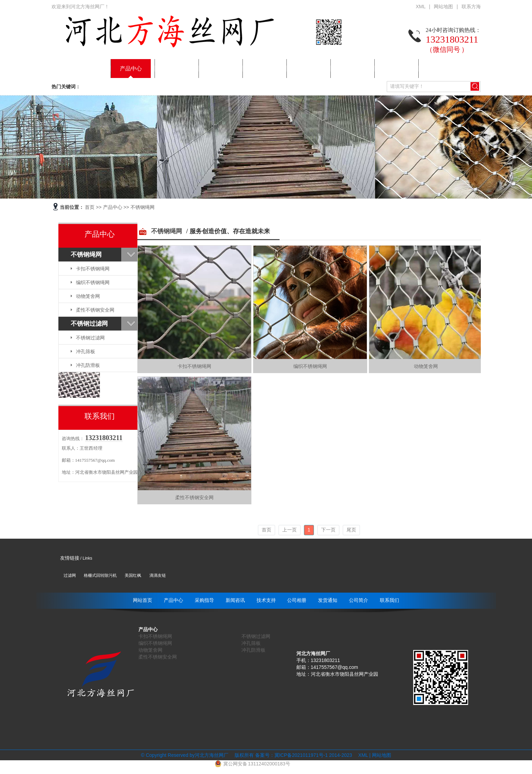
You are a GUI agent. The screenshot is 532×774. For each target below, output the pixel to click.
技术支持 (263, 69)
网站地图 (444, 7)
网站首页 (87, 69)
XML (421, 7)
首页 (90, 207)
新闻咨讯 (219, 69)
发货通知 (351, 69)
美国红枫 (133, 575)
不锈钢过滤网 (89, 324)
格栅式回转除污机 (100, 575)
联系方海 (471, 7)
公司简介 (395, 69)
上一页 (290, 530)
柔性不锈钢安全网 (95, 310)
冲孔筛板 (86, 351)
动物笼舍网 (88, 296)
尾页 (351, 530)
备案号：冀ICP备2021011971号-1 (292, 755)
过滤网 (70, 575)
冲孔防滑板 (88, 365)
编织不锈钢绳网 (93, 282)
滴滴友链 (158, 575)
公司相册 (307, 69)
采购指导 (175, 69)
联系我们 (439, 69)
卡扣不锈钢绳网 (93, 269)
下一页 (328, 530)
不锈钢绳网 (143, 207)
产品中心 (131, 69)
